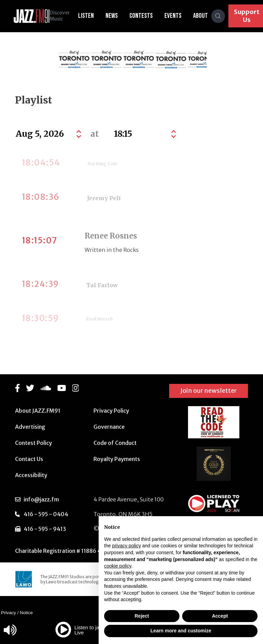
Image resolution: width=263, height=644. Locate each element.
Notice (26, 613)
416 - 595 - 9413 (45, 529)
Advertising (30, 427)
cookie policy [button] (118, 566)
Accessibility (31, 475)
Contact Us (29, 459)
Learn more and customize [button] (181, 631)
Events (178, 16)
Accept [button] (220, 616)
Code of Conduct (115, 443)
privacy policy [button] (126, 546)
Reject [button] (142, 616)
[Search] (223, 16)
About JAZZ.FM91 (38, 411)
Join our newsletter (209, 391)
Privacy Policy (111, 411)
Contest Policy (34, 443)
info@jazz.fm (41, 499)
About (206, 16)
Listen (91, 16)
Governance (109, 427)
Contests (146, 16)
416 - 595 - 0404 (46, 514)
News (117, 16)
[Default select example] (144, 134)
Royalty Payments (117, 459)
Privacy (9, 613)
